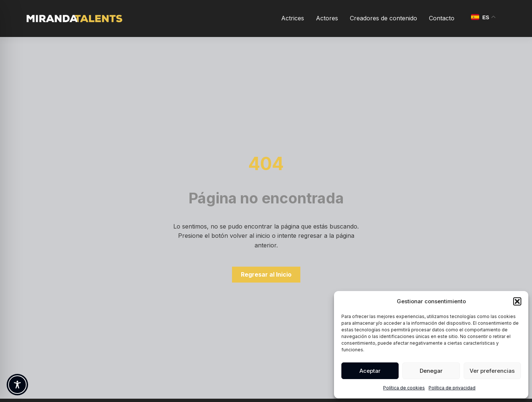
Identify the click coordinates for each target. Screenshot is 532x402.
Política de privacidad (452, 388)
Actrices (293, 18)
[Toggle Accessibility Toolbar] (17, 385)
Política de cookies (404, 388)
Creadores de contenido (383, 18)
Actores (327, 18)
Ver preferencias (492, 371)
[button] (517, 301)
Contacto (442, 18)
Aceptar (370, 371)
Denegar (431, 371)
